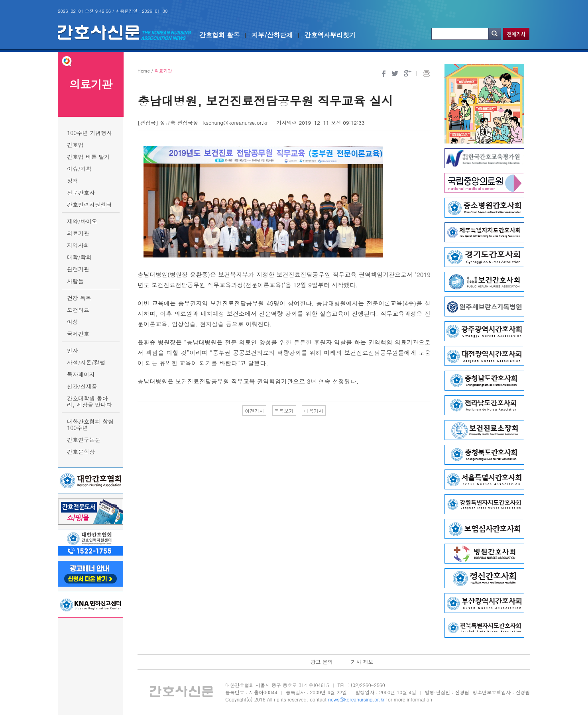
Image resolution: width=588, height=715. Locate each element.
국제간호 (78, 334)
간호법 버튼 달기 (88, 157)
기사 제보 (362, 662)
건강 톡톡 (79, 298)
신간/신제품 (82, 386)
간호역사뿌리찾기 (330, 35)
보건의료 (78, 310)
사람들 (75, 281)
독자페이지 (81, 374)
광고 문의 (321, 662)
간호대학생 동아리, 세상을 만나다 (89, 401)
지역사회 (78, 245)
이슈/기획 (79, 169)
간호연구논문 (84, 440)
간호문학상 (81, 452)
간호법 (75, 145)
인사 (73, 350)
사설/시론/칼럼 (86, 362)
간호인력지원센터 (89, 204)
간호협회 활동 (219, 35)
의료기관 (78, 233)
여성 (73, 322)
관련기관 (78, 269)
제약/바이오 (82, 221)
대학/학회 (79, 257)
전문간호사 (81, 192)
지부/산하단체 (272, 35)
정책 (73, 181)
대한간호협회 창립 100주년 (90, 424)
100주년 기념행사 (89, 133)
